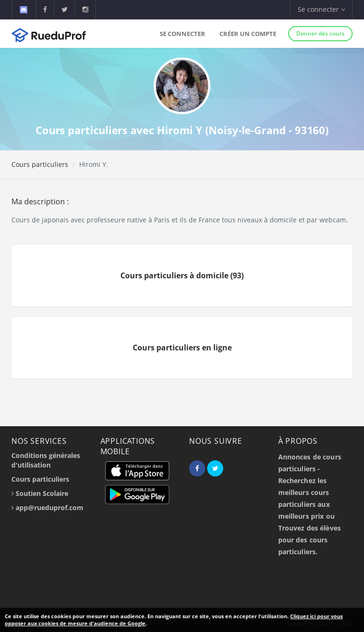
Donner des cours (320, 33)
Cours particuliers (40, 164)
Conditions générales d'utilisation (46, 460)
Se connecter (182, 34)
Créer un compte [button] (248, 34)
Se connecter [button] (321, 9)
